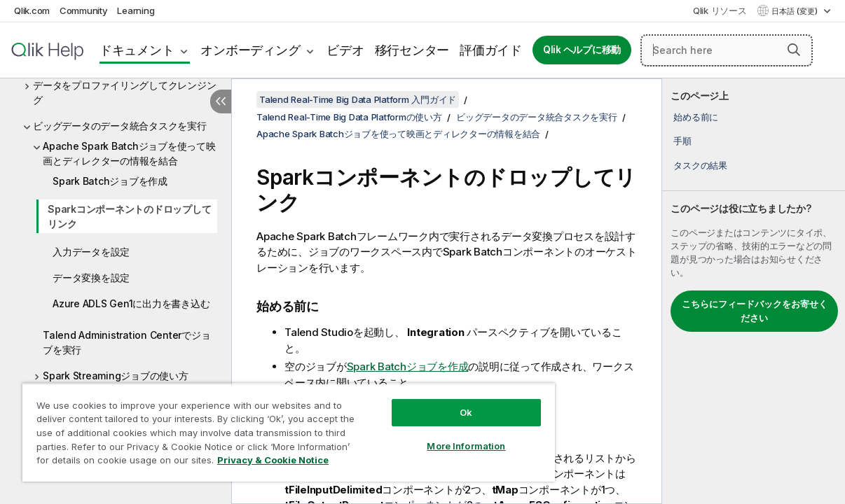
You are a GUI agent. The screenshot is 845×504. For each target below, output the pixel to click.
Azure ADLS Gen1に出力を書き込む (131, 303)
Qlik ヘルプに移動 (582, 50)
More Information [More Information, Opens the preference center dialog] (430, 435)
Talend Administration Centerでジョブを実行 (126, 342)
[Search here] (727, 50)
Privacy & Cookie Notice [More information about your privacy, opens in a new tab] (118, 463)
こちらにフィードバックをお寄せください (755, 311)
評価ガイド (491, 50)
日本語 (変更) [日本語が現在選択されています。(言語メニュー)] (796, 11)
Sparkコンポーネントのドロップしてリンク (129, 216)
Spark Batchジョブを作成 (110, 181)
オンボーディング (250, 50)
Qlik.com (32, 10)
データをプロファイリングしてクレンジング (124, 92)
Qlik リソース (720, 10)
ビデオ (345, 50)
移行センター (412, 50)
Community (84, 10)
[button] (794, 50)
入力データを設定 (91, 252)
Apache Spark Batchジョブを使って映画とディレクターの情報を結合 (129, 153)
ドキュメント (137, 50)
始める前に (696, 117)
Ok (430, 402)
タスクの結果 (700, 165)
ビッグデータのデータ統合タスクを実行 (120, 126)
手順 (682, 141)
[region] (267, 427)
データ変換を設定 (91, 278)
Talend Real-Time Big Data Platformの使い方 (349, 117)
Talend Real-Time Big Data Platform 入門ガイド (358, 99)
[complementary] (754, 291)
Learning (136, 10)
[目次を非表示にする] (221, 101)
